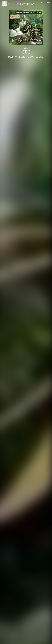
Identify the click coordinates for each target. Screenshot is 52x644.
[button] (39, 40)
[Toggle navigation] (48, 3)
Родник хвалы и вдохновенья (26, 57)
